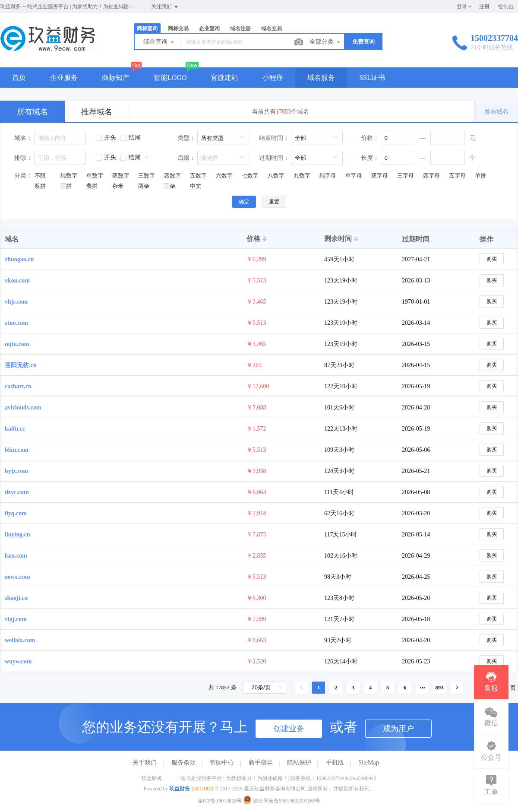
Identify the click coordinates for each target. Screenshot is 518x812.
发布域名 (496, 112)
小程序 (273, 78)
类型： (186, 138)
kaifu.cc (15, 429)
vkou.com (17, 281)
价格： (370, 138)
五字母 (457, 176)
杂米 (118, 186)
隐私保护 (299, 763)
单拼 (480, 176)
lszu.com (16, 556)
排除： (23, 158)
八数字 (276, 176)
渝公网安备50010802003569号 (282, 801)
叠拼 (92, 186)
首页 (19, 78)
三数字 (147, 176)
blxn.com (17, 450)
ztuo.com (16, 323)
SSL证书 (372, 78)
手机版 (335, 763)
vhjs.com (16, 302)
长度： (370, 158)
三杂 (170, 186)
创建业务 (289, 729)
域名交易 (272, 29)
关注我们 (165, 7)
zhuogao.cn (19, 259)
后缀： (186, 158)
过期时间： (274, 158)
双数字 (121, 176)
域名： (23, 138)
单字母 (354, 176)
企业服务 (64, 78)
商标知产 (116, 78)
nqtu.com (17, 344)
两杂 (144, 186)
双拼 (40, 186)
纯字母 (328, 176)
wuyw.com (18, 661)
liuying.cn (17, 534)
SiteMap (368, 763)
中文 (196, 186)
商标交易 (178, 29)
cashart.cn (18, 386)
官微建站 (224, 78)
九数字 (302, 176)
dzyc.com (17, 492)
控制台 (506, 6)
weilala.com (20, 640)
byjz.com (16, 471)
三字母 (406, 176)
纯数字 (69, 176)
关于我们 (145, 763)
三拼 (66, 186)
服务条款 (183, 763)
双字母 (380, 176)
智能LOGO (170, 78)
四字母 (431, 176)
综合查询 (159, 42)
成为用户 (398, 729)
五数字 (198, 176)
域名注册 (240, 29)
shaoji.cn (16, 598)
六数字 (224, 176)
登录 (462, 6)
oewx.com (17, 577)
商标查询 (147, 29)
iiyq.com (16, 513)
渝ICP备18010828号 (220, 801)
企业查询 (209, 29)
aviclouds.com (23, 408)
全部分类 (325, 42)
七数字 (250, 176)
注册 (484, 6)
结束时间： (274, 138)
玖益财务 (180, 789)
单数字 (95, 176)
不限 (40, 176)
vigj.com (16, 619)
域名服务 (321, 78)
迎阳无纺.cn (21, 365)
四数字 (172, 176)
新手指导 (261, 763)
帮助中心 (222, 763)
